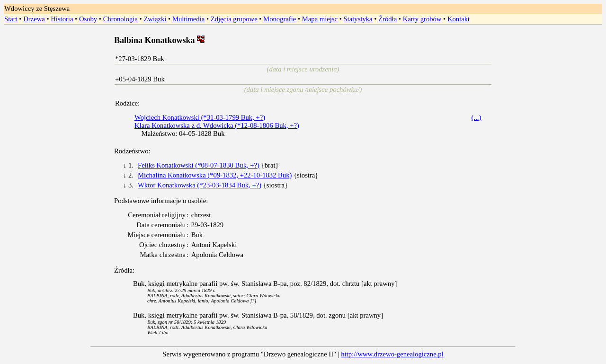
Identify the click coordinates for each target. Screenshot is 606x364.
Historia (62, 19)
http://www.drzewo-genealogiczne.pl (392, 354)
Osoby (88, 19)
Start (11, 19)
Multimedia (188, 19)
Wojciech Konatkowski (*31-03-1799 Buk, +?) (200, 117)
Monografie (280, 19)
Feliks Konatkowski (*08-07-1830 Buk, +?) (199, 165)
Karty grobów (422, 19)
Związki (155, 19)
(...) (477, 117)
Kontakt (459, 19)
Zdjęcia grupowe (234, 19)
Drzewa (34, 19)
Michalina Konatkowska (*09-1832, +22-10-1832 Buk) (215, 175)
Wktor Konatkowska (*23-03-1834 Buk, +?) (200, 185)
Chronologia (120, 19)
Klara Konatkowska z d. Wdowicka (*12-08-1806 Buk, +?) (217, 125)
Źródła (388, 19)
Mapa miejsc (320, 19)
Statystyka (358, 19)
